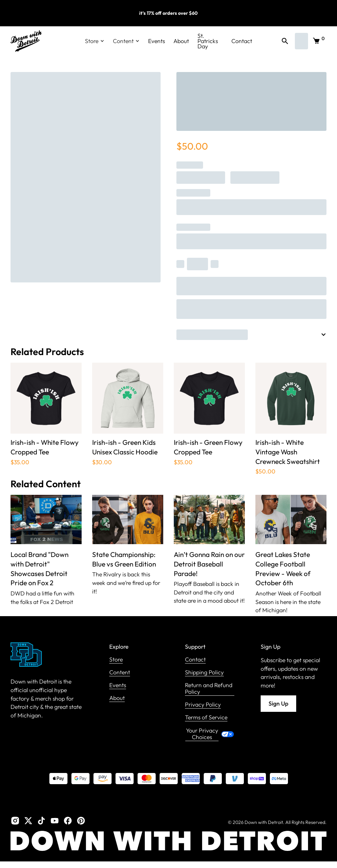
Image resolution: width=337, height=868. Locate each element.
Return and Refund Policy (209, 689)
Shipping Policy (204, 673)
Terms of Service (206, 718)
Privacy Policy (203, 705)
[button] (95, 41)
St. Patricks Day (208, 41)
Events (156, 41)
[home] (26, 41)
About (181, 41)
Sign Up (278, 703)
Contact (242, 41)
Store (116, 660)
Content (120, 673)
